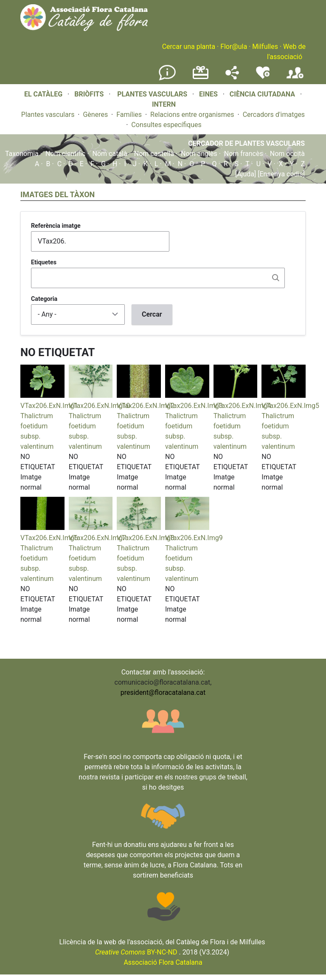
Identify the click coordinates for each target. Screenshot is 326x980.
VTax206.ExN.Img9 (194, 538)
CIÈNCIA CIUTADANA (262, 94)
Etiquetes (44, 262)
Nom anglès (199, 154)
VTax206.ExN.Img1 (49, 406)
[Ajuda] (246, 174)
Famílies (129, 115)
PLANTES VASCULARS (152, 94)
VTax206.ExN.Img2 (146, 406)
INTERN (164, 104)
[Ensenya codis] (280, 174)
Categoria (44, 299)
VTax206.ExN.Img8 (146, 538)
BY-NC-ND (136, 952)
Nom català (110, 154)
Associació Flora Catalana (163, 962)
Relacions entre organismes (192, 115)
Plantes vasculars (48, 115)
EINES (208, 94)
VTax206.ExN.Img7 (98, 538)
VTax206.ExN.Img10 (100, 406)
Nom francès (244, 154)
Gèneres (95, 115)
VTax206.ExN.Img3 (194, 406)
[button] (42, 395)
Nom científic (66, 154)
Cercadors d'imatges (274, 115)
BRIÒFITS (90, 94)
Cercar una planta (189, 47)
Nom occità (287, 154)
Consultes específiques (166, 125)
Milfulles (265, 47)
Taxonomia (22, 154)
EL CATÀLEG (43, 94)
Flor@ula (234, 47)
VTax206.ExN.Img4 (242, 406)
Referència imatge (56, 226)
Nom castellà (154, 154)
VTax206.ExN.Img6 (49, 538)
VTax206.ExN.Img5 (290, 406)
